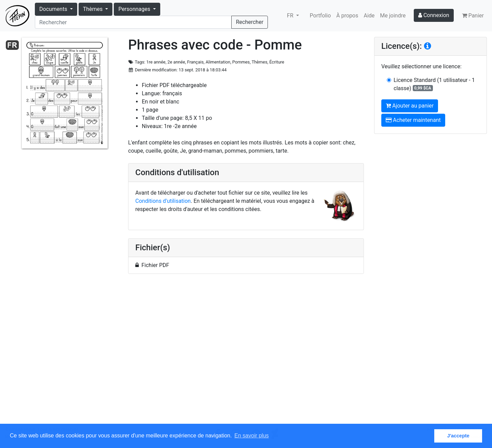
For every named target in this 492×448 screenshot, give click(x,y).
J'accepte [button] (458, 436)
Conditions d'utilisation (163, 201)
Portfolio (320, 16)
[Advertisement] (246, 353)
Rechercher (249, 22)
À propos (347, 16)
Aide (369, 16)
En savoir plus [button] (252, 436)
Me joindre (393, 16)
